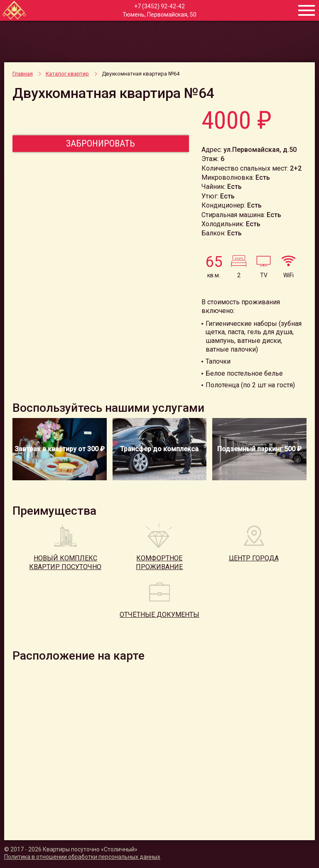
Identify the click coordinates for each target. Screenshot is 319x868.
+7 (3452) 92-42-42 (159, 6)
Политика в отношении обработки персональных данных (82, 857)
